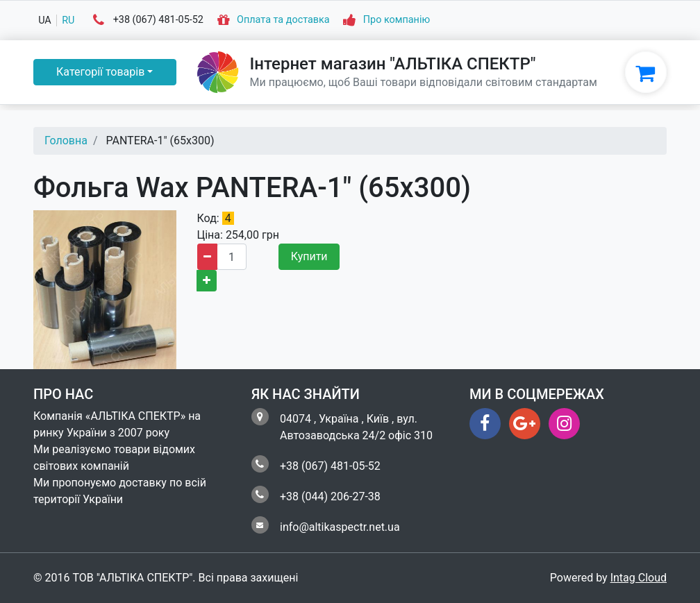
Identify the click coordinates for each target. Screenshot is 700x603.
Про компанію (397, 20)
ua (45, 20)
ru (68, 20)
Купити (309, 256)
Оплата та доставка (283, 20)
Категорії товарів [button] (100, 72)
